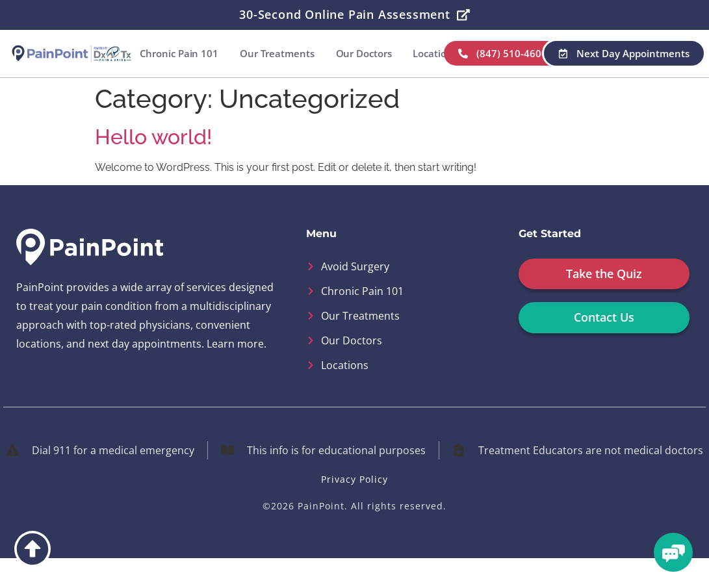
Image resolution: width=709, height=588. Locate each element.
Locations (506, 53)
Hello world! (153, 166)
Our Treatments (348, 53)
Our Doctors (435, 53)
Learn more (235, 373)
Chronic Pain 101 (249, 53)
